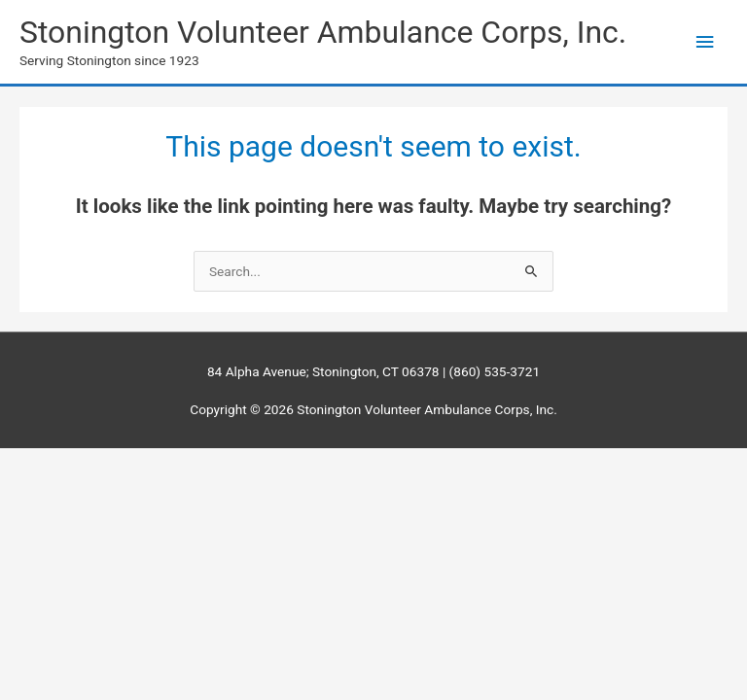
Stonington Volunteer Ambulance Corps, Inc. (323, 32)
